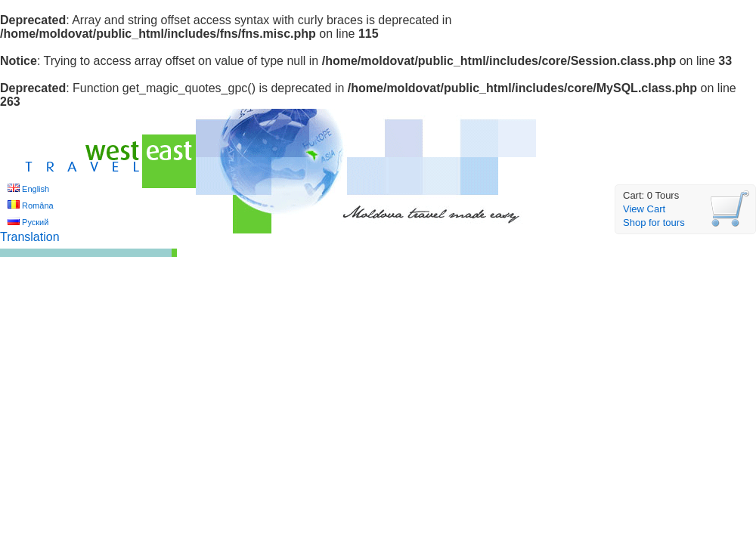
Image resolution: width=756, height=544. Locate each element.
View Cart (644, 209)
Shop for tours (654, 223)
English (36, 189)
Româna (38, 206)
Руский (35, 222)
